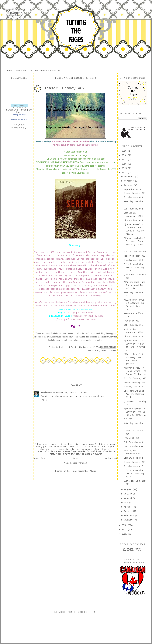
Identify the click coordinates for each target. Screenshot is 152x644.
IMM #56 (128, 419)
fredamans (46, 393)
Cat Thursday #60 (133, 442)
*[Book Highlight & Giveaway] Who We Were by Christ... (135, 412)
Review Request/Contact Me (45, 71)
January (129, 520)
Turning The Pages (76, 31)
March (128, 511)
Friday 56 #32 (131, 321)
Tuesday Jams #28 (133, 387)
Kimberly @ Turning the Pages (19, 111)
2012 (125, 530)
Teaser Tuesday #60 (134, 462)
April (128, 507)
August (128, 490)
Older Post (111, 458)
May (127, 503)
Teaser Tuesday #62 (134, 256)
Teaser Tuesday (108, 351)
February (129, 516)
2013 (125, 525)
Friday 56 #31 (131, 438)
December (129, 177)
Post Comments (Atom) (84, 471)
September (130, 190)
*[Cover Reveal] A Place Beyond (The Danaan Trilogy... (135, 371)
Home (9, 71)
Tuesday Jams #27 (133, 466)
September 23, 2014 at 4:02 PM (70, 393)
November (129, 181)
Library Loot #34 (133, 458)
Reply (44, 400)
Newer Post (40, 458)
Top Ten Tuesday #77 (135, 378)
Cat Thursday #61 (133, 325)
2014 (125, 173)
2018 (125, 155)
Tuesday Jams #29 (133, 260)
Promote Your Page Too (19, 119)
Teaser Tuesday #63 (134, 193)
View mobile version (76, 463)
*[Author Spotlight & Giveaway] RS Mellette (134, 285)
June (127, 498)
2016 (125, 164)
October (129, 185)
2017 (125, 160)
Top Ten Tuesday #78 (135, 252)
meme (97, 351)
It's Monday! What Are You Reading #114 (134, 394)
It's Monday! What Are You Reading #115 (134, 267)
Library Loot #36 (133, 220)
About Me (21, 71)
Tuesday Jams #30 (133, 197)
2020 (125, 151)
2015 (125, 168)
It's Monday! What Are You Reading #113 (134, 474)
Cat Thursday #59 (133, 446)
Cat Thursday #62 (133, 209)
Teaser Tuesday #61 (134, 383)
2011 (125, 534)
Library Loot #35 (133, 337)
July (127, 494)
